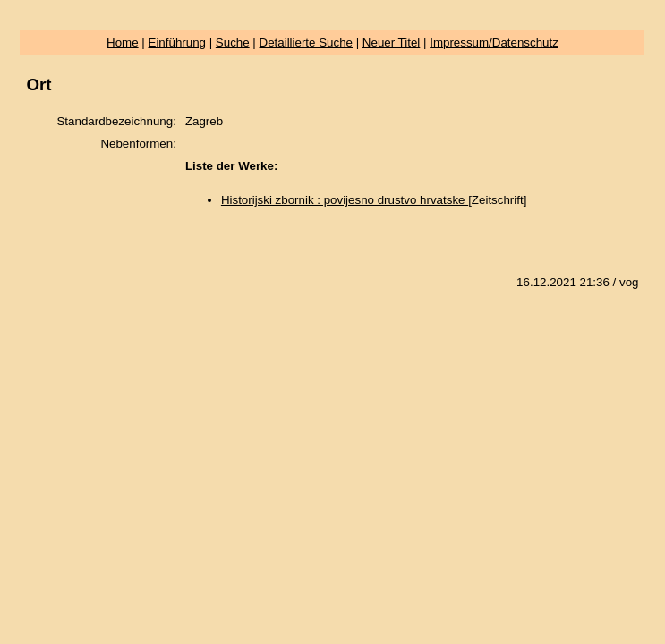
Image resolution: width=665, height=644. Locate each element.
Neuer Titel (391, 42)
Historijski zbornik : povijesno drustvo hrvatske (345, 200)
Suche (233, 42)
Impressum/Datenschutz (494, 42)
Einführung (177, 42)
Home (123, 42)
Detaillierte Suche (306, 42)
